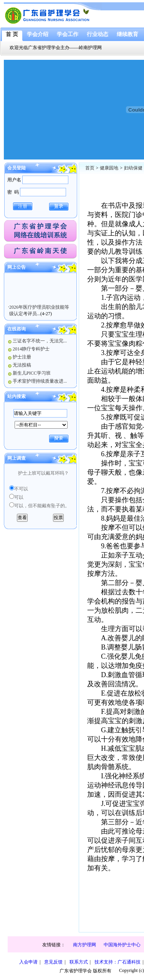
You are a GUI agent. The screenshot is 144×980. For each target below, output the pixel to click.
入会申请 (28, 962)
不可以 (21, 489)
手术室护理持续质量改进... (40, 381)
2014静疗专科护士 (31, 349)
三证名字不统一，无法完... (40, 341)
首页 (90, 168)
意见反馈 (53, 962)
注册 (23, 206)
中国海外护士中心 (122, 945)
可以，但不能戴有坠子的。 (42, 506)
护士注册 (22, 357)
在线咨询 (17, 329)
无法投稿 (22, 365)
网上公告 (17, 267)
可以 (19, 497)
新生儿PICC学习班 (32, 373)
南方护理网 (84, 945)
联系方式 (79, 962)
